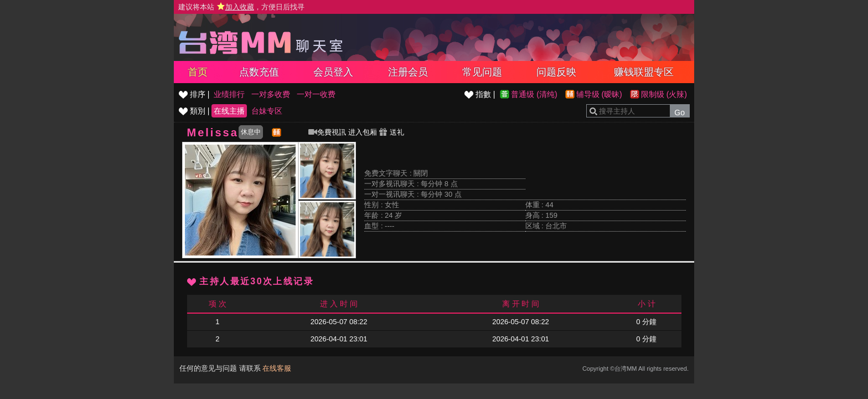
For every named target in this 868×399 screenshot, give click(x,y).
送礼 (391, 132)
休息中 (251, 132)
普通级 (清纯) (534, 94)
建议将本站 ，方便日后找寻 (241, 7)
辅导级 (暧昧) (599, 94)
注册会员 (408, 72)
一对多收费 (271, 94)
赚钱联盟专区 (644, 72)
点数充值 (259, 72)
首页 (198, 72)
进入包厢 (363, 132)
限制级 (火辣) (664, 94)
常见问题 (482, 72)
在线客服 (277, 368)
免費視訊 (327, 132)
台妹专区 (267, 111)
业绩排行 (229, 94)
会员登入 (333, 72)
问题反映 (556, 72)
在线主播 (229, 111)
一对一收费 (316, 94)
